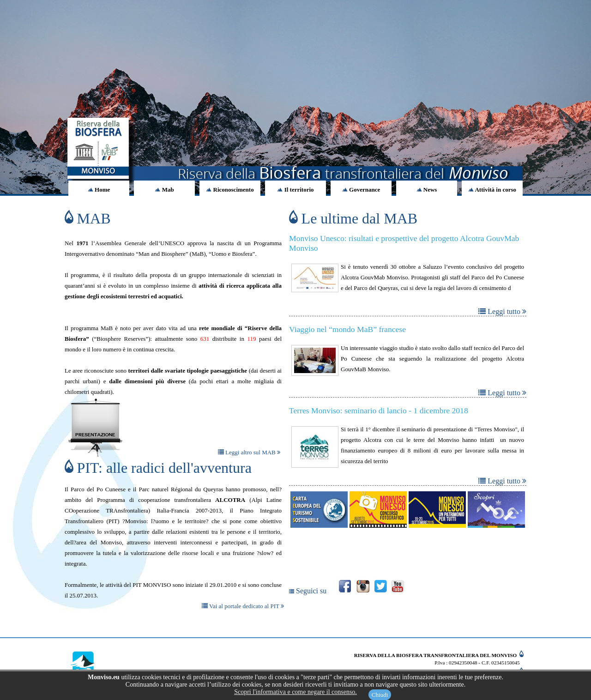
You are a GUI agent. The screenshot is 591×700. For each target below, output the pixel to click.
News (427, 190)
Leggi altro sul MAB (249, 452)
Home (99, 190)
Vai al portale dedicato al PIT (243, 606)
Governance (361, 190)
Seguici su (309, 591)
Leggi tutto (502, 311)
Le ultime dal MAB (353, 218)
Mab (164, 190)
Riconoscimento (230, 190)
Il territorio (295, 190)
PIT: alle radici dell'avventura (158, 468)
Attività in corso (492, 190)
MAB (88, 218)
